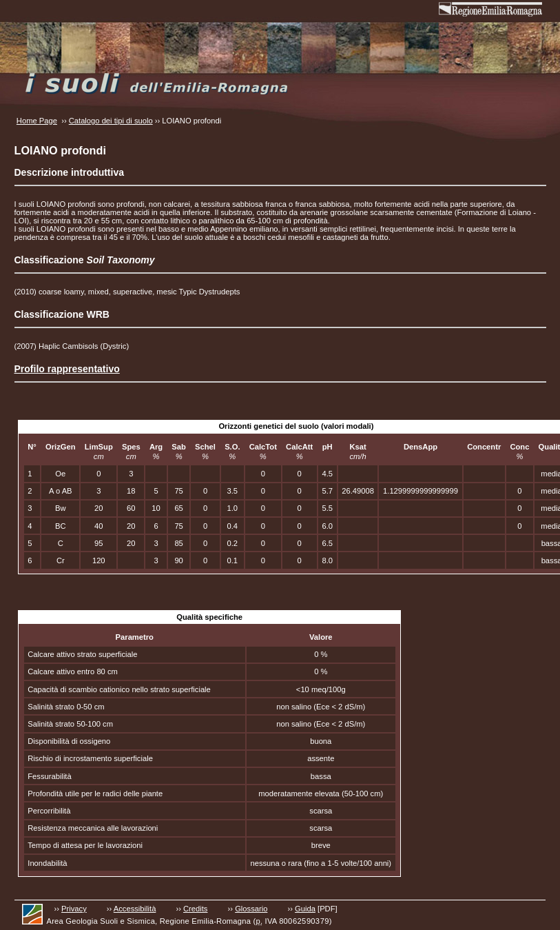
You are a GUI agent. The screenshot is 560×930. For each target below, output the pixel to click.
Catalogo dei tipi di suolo (111, 121)
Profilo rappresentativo (67, 369)
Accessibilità (135, 909)
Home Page (37, 121)
